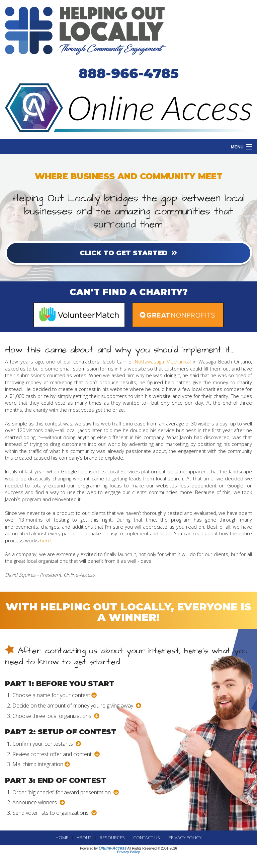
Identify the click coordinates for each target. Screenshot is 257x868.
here (46, 540)
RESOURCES (112, 838)
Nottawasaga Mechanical (163, 361)
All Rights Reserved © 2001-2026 (152, 848)
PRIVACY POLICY (185, 838)
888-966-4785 (129, 73)
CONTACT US (147, 838)
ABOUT (84, 838)
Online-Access (113, 848)
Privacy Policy (128, 852)
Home (62, 838)
